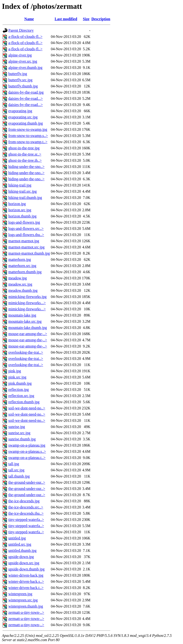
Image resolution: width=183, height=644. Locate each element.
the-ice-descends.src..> (26, 507)
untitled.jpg (17, 538)
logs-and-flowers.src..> (26, 229)
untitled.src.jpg (20, 544)
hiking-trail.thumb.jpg (25, 198)
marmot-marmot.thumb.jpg (29, 253)
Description (101, 19)
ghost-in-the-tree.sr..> (25, 154)
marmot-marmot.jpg (24, 241)
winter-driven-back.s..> (26, 581)
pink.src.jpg (17, 377)
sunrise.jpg (17, 427)
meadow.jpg (18, 278)
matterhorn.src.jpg (22, 266)
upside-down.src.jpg (24, 563)
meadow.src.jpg (20, 284)
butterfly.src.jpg (20, 80)
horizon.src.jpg (20, 210)
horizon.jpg (17, 204)
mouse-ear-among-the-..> (28, 334)
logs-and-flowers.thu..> (26, 235)
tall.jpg (14, 464)
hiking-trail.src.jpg (23, 191)
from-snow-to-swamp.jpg (28, 129)
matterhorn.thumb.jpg (25, 272)
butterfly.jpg (18, 74)
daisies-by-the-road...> (26, 98)
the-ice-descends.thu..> (26, 513)
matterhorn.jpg (20, 259)
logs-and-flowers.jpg (24, 222)
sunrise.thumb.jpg (22, 439)
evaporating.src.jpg (23, 117)
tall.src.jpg (16, 470)
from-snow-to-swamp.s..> (28, 136)
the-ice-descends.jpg (24, 501)
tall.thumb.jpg (19, 476)
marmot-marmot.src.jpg (26, 247)
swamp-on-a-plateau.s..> (27, 451)
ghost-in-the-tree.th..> (25, 160)
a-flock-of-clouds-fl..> (25, 37)
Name (29, 19)
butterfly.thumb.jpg (23, 86)
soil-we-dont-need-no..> (27, 408)
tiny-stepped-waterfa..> (26, 520)
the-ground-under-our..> (27, 482)
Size (86, 19)
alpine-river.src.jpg (23, 61)
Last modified (66, 19)
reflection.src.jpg (21, 396)
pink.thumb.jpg (20, 383)
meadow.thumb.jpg (23, 290)
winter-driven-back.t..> (26, 588)
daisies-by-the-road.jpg (26, 92)
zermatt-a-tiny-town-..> (26, 612)
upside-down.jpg (21, 557)
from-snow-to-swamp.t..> (28, 142)
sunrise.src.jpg (19, 433)
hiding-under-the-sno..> (26, 167)
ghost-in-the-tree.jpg (24, 148)
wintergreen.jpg (20, 594)
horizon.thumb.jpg (22, 216)
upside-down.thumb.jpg (26, 569)
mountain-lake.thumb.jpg (28, 328)
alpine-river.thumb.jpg (25, 68)
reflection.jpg (19, 390)
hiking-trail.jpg (20, 185)
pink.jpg (15, 371)
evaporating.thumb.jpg (26, 123)
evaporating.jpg (20, 111)
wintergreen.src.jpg (23, 600)
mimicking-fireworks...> (27, 303)
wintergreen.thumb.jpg (26, 606)
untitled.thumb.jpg (22, 551)
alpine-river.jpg (20, 55)
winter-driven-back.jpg (26, 575)
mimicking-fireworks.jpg (27, 297)
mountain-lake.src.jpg (25, 321)
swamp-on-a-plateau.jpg (27, 445)
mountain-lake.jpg (22, 315)
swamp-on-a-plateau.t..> (27, 458)
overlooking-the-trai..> (26, 352)
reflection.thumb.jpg (24, 402)
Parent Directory (21, 30)
